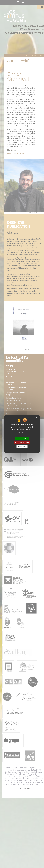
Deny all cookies (22, 442)
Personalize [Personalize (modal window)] (22, 447)
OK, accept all (22, 438)
